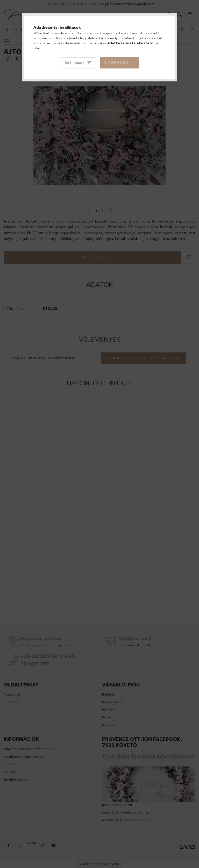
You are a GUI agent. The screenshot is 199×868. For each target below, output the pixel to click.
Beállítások (75, 63)
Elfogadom (117, 63)
